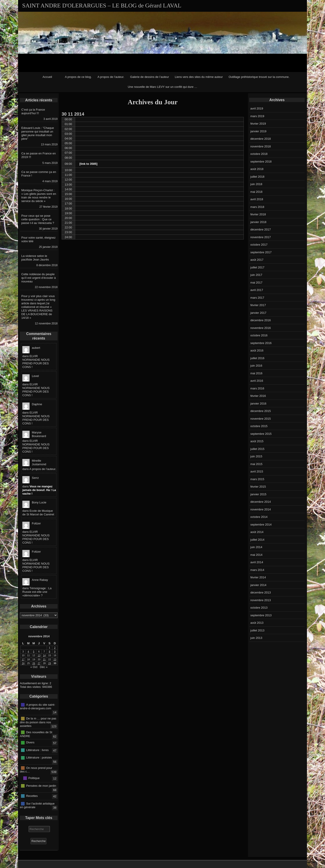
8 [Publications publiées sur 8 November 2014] (49, 652)
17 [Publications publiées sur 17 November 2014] (23, 659)
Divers (30, 742)
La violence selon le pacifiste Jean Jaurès (35, 258)
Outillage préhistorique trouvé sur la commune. (259, 77)
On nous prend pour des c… (36, 770)
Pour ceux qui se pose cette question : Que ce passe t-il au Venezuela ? (38, 219)
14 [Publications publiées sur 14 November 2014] (44, 655)
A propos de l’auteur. (111, 77)
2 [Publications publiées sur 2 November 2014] (55, 648)
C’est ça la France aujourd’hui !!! (33, 111)
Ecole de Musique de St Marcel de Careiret (38, 513)
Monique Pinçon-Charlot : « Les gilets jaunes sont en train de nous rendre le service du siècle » (39, 196)
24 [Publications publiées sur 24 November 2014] (23, 663)
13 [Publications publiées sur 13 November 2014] (39, 655)
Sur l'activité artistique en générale (37, 805)
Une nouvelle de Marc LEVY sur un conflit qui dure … (162, 87)
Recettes (32, 796)
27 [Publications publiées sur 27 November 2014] (39, 663)
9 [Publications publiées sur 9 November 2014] (55, 652)
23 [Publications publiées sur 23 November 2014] (55, 659)
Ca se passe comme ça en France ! (39, 174)
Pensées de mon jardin (41, 785)
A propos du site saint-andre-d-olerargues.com (37, 706)
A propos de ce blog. (78, 77)
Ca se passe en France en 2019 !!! (39, 155)
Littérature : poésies (39, 757)
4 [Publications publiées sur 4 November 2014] (28, 652)
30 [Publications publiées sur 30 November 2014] (55, 663)
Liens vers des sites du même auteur (199, 77)
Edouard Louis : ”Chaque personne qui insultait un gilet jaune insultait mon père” (38, 133)
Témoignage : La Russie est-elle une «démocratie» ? (37, 592)
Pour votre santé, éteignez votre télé (39, 239)
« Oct (34, 667)
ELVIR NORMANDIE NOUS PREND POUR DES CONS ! (36, 362)
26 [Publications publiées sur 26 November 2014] (34, 663)
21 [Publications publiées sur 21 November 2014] (44, 659)
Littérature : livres (37, 750)
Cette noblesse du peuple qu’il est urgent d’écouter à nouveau (39, 278)
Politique (34, 778)
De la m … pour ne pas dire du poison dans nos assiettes (38, 722)
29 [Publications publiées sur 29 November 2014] (50, 663)
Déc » (44, 667)
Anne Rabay (40, 580)
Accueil (47, 77)
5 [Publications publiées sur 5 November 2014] (34, 652)
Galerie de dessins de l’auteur (150, 77)
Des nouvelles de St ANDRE (36, 734)
